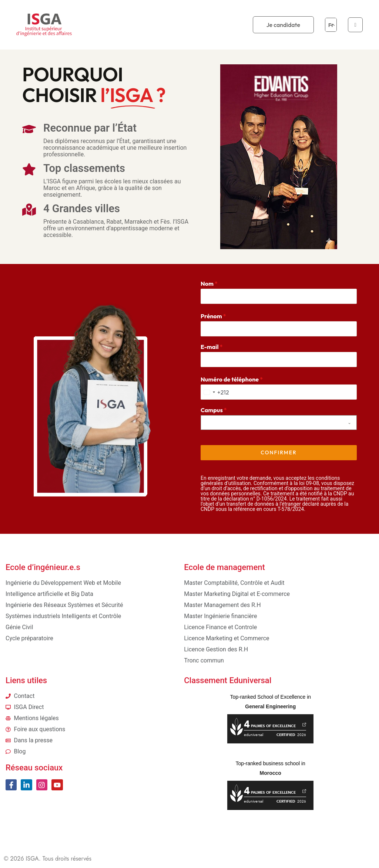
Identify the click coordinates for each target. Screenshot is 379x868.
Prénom (213, 316)
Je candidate (283, 25)
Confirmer (279, 452)
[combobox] (215, 392)
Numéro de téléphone (232, 379)
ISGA (32, 856)
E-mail (212, 347)
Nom (209, 284)
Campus (214, 410)
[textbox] (272, 423)
